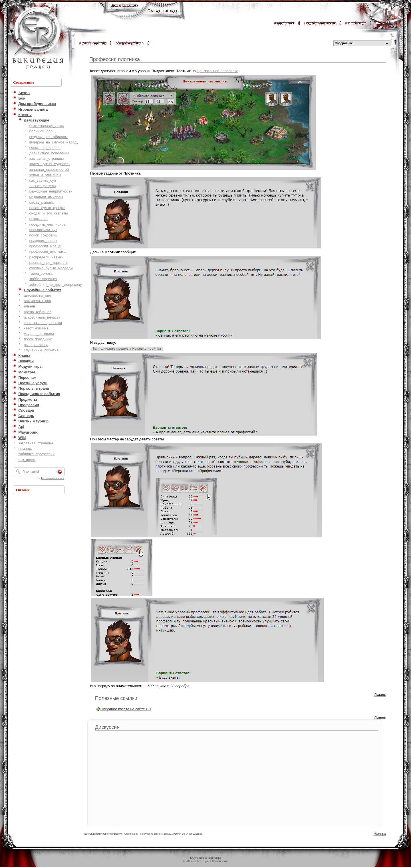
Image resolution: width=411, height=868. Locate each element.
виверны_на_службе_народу (54, 142)
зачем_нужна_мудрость (50, 164)
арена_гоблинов (38, 312)
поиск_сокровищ (43, 235)
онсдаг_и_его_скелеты (49, 213)
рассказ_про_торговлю (49, 263)
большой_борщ (43, 131)
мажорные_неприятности (51, 191)
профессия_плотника (48, 251)
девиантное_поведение (49, 153)
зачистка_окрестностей (49, 170)
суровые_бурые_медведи (51, 268)
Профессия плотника (115, 59)
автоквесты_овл (37, 295)
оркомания (39, 219)
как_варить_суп (43, 180)
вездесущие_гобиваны (49, 137)
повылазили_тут (43, 230)
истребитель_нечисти (42, 317)
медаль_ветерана (39, 334)
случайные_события (41, 350)
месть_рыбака (42, 202)
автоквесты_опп (37, 301)
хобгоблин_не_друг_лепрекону (56, 285)
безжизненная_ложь (47, 126)
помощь (25, 449)
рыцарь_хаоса (36, 345)
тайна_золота (41, 273)
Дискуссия (107, 727)
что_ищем (27, 460)
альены (30, 306)
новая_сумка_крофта (47, 208)
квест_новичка (36, 328)
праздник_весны (43, 241)
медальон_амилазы (46, 197)
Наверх (380, 834)
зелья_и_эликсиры (45, 175)
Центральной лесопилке (217, 71)
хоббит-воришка (43, 279)
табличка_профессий (36, 454)
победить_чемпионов (48, 224)
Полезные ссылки (116, 698)
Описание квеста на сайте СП (126, 709)
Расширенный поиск (53, 478)
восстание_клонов (45, 148)
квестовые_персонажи (43, 323)
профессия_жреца (45, 246)
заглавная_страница (47, 158)
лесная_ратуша (43, 186)
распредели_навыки (47, 257)
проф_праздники (38, 339)
